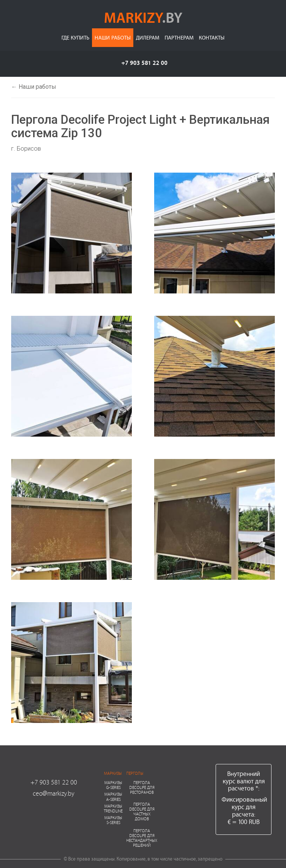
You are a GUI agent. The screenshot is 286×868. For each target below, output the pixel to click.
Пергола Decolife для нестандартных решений (142, 838)
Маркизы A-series (113, 796)
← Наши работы (34, 87)
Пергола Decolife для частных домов (142, 812)
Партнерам (179, 37)
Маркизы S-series (113, 820)
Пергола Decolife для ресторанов (142, 787)
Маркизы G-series (113, 785)
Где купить (75, 37)
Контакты (212, 37)
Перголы (135, 773)
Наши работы (113, 37)
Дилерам (148, 37)
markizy (143, 17)
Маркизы (113, 773)
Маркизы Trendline (113, 808)
